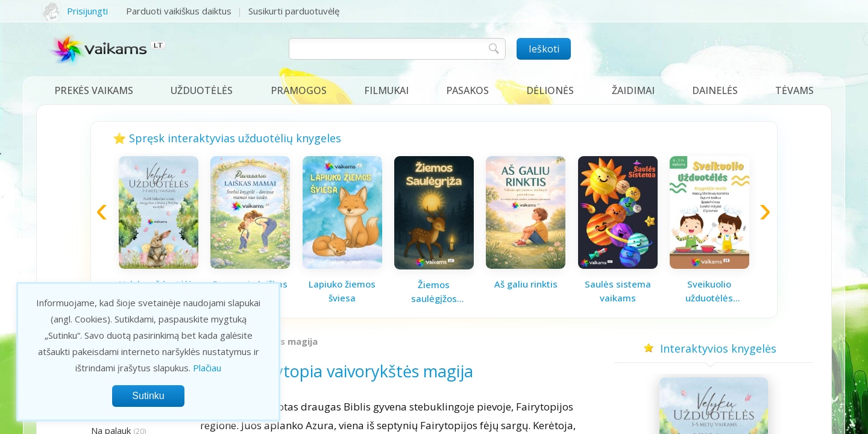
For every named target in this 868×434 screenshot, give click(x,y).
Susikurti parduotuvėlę (294, 11)
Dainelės (715, 90)
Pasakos (467, 90)
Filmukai (386, 90)
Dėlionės (550, 90)
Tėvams (794, 90)
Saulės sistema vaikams (618, 291)
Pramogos (299, 90)
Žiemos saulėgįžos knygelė (434, 292)
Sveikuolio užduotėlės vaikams (709, 291)
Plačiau (207, 368)
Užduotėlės (202, 90)
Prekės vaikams (94, 90)
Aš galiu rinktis (526, 284)
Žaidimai (633, 90)
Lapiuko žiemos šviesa (342, 291)
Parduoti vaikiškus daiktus (179, 11)
